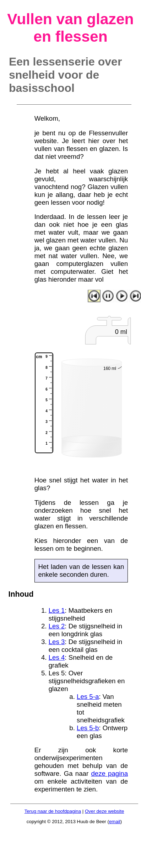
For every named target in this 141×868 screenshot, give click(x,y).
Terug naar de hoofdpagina (53, 811)
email (115, 822)
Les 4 (57, 657)
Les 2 (57, 626)
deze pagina (109, 773)
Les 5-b (88, 728)
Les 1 (57, 610)
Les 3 (57, 642)
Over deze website (104, 811)
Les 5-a (88, 697)
